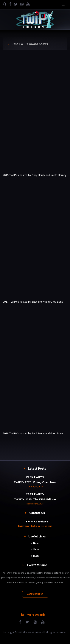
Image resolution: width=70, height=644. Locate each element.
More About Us (35, 594)
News (36, 543)
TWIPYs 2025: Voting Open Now (35, 482)
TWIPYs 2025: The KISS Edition (35, 499)
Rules (36, 556)
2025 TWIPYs (35, 477)
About (36, 549)
